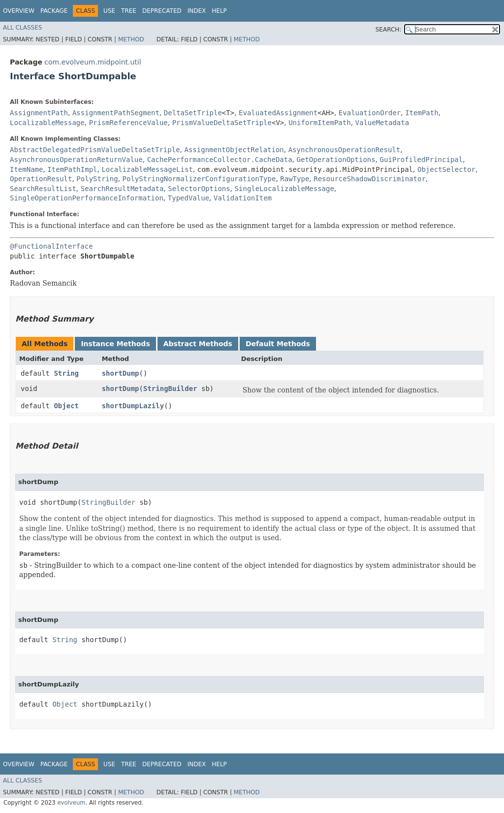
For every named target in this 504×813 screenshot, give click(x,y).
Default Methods (278, 344)
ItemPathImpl (72, 169)
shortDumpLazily (133, 406)
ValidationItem (243, 198)
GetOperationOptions (336, 160)
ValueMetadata (382, 123)
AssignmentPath (39, 113)
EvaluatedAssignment (278, 113)
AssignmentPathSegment (116, 113)
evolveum (71, 803)
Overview (19, 11)
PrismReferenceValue (128, 123)
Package (54, 11)
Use (109, 11)
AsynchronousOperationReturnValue (76, 160)
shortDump (121, 373)
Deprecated (162, 11)
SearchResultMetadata (122, 189)
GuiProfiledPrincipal (422, 160)
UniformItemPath (319, 123)
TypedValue (189, 198)
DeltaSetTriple (193, 113)
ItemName (26, 169)
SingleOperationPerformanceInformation (87, 198)
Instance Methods (115, 344)
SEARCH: (389, 30)
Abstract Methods (198, 344)
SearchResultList (43, 189)
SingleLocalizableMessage (284, 189)
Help (219, 11)
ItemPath (422, 113)
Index (197, 11)
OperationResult (41, 179)
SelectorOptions (199, 189)
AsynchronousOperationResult (345, 150)
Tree (129, 11)
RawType (295, 179)
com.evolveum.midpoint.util (93, 62)
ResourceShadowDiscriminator (370, 179)
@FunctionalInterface (51, 246)
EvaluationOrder (370, 113)
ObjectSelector (446, 169)
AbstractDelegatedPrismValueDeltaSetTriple (95, 150)
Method (131, 39)
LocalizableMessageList (147, 169)
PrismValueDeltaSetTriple (222, 123)
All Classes (22, 28)
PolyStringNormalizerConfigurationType (199, 179)
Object (66, 406)
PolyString (97, 179)
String (66, 373)
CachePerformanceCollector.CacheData (220, 160)
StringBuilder (170, 389)
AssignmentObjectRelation (234, 150)
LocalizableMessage (47, 123)
